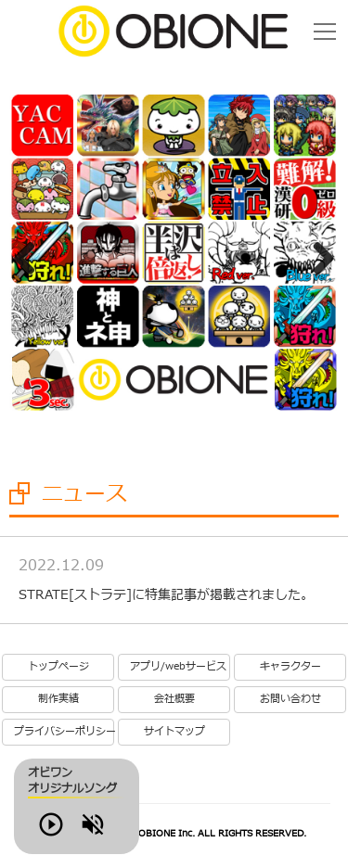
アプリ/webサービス (178, 667)
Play (78, 834)
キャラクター (290, 667)
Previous (32, 255)
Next (316, 255)
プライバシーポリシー (64, 732)
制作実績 (58, 699)
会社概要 (174, 699)
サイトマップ (174, 732)
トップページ (58, 667)
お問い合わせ (290, 699)
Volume (130, 834)
